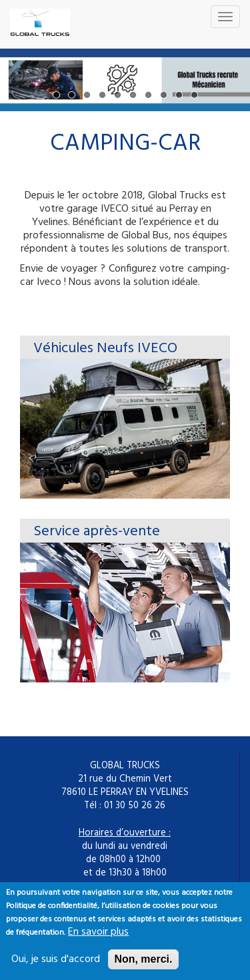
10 (194, 95)
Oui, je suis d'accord (56, 966)
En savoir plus (98, 939)
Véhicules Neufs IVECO (105, 349)
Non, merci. (143, 966)
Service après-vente (97, 532)
